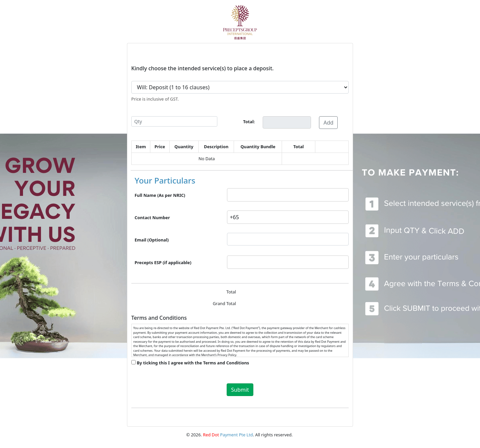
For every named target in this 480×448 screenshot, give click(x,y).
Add (328, 123)
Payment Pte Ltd (228, 435)
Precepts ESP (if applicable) (163, 262)
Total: (249, 122)
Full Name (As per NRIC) (160, 195)
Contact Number (152, 218)
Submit (240, 390)
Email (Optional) (152, 240)
